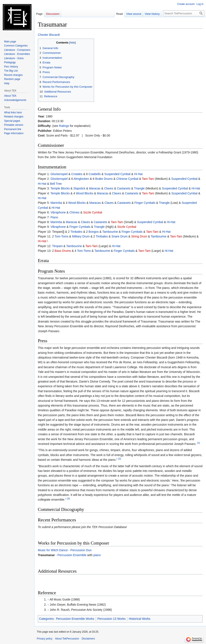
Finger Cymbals (145, 203)
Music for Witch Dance (53, 550)
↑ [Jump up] (48, 599)
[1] (198, 443)
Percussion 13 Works (112, 619)
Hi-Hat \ (43, 241)
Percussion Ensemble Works (75, 619)
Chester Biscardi (49, 35)
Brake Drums (104, 179)
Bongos (93, 232)
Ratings (64, 126)
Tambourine (110, 232)
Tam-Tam (148, 179)
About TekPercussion (67, 639)
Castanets (124, 188)
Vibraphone (58, 212)
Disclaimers (88, 639)
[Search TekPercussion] (184, 13)
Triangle (139, 188)
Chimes (74, 212)
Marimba (56, 203)
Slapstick (79, 188)
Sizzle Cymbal (93, 212)
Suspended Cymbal (117, 174)
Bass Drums (63, 251)
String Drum (139, 236)
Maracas (95, 188)
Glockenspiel (59, 174)
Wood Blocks (85, 193)
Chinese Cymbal (127, 179)
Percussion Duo (81, 550)
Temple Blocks (60, 188)
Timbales (76, 232)
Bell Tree (56, 184)
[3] (68, 499)
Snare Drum (119, 236)
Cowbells (95, 174)
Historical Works (140, 619)
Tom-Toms (61, 236)
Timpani (57, 246)
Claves (109, 188)
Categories (46, 619)
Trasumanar (46, 555)
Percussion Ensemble (72, 555)
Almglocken (81, 179)
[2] (120, 459)
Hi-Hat (138, 174)
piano (97, 555)
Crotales (77, 174)
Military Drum (81, 236)
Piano (54, 217)
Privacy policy (45, 639)
